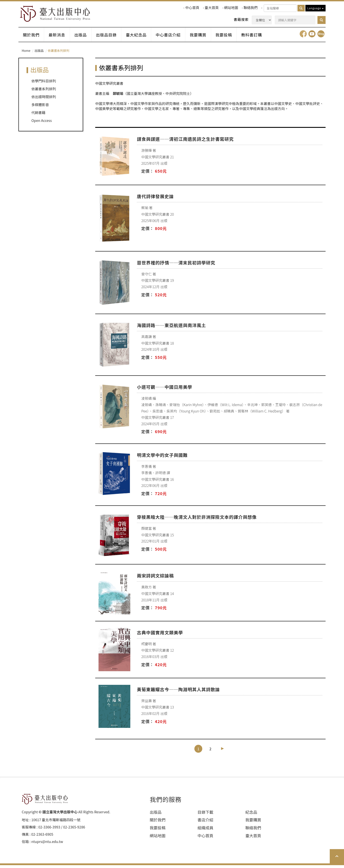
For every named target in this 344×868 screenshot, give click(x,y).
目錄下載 (205, 815)
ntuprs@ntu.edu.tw (47, 844)
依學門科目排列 (44, 84)
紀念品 (251, 815)
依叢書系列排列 (44, 92)
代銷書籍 (38, 116)
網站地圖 (231, 8)
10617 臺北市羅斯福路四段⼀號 (56, 823)
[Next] (222, 751)
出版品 (84, 37)
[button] (322, 20)
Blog (321, 37)
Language (315, 8)
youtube (312, 37)
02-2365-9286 (74, 830)
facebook (303, 37)
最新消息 (59, 37)
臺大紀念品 (142, 37)
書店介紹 (205, 823)
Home (26, 54)
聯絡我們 (251, 8)
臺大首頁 (212, 8)
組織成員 (205, 831)
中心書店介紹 (175, 37)
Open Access (42, 123)
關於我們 (32, 37)
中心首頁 (192, 8)
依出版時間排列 (44, 100)
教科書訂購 (262, 37)
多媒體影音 (40, 108)
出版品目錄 (111, 37)
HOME (57, 15)
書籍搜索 (241, 19)
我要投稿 (233, 37)
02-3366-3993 (49, 830)
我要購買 (206, 37)
